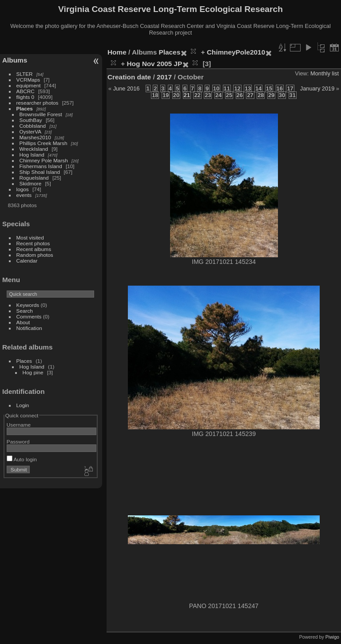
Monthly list (325, 73)
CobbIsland (33, 126)
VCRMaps (28, 80)
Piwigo (332, 637)
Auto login (22, 459)
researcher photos (38, 103)
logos (23, 189)
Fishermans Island (41, 166)
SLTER (25, 74)
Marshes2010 (35, 137)
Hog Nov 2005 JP (155, 64)
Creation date (129, 77)
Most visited (30, 238)
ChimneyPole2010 (236, 52)
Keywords (28, 305)
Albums (15, 60)
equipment (29, 85)
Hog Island (32, 155)
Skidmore (31, 183)
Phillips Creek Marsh (44, 143)
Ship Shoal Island (40, 172)
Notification (29, 328)
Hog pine (33, 372)
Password (18, 442)
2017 (164, 77)
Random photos (35, 255)
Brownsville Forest (41, 114)
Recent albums (34, 249)
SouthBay (31, 120)
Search (25, 311)
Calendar (27, 261)
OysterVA (30, 132)
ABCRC (26, 91)
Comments (29, 316)
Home (117, 52)
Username (19, 425)
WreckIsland (34, 149)
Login (23, 405)
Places (25, 108)
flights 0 (26, 97)
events (24, 195)
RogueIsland (34, 178)
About (23, 322)
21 (187, 95)
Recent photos (33, 243)
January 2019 (317, 88)
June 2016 (127, 88)
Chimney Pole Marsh (44, 160)
